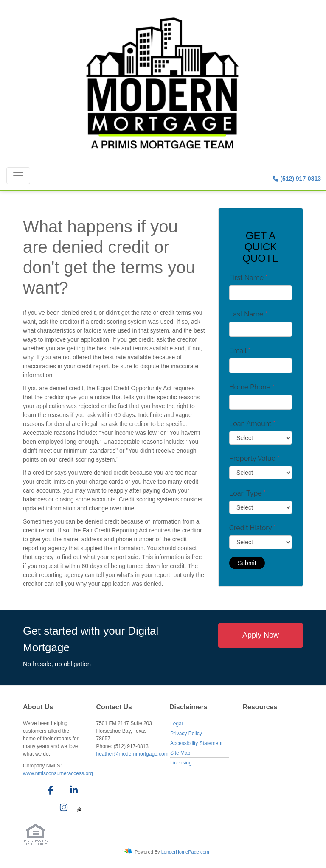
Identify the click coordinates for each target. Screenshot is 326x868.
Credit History (252, 528)
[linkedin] (72, 792)
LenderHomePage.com (185, 851)
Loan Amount (252, 424)
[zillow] (79, 809)
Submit (247, 563)
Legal (176, 724)
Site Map (180, 753)
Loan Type (247, 493)
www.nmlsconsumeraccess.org (58, 773)
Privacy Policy (186, 734)
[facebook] (48, 792)
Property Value (254, 458)
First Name (248, 278)
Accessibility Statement (196, 743)
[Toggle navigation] (18, 176)
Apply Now (261, 635)
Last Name (248, 314)
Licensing (181, 763)
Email (240, 351)
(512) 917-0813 (297, 179)
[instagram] (62, 809)
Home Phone (252, 387)
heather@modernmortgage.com (132, 754)
